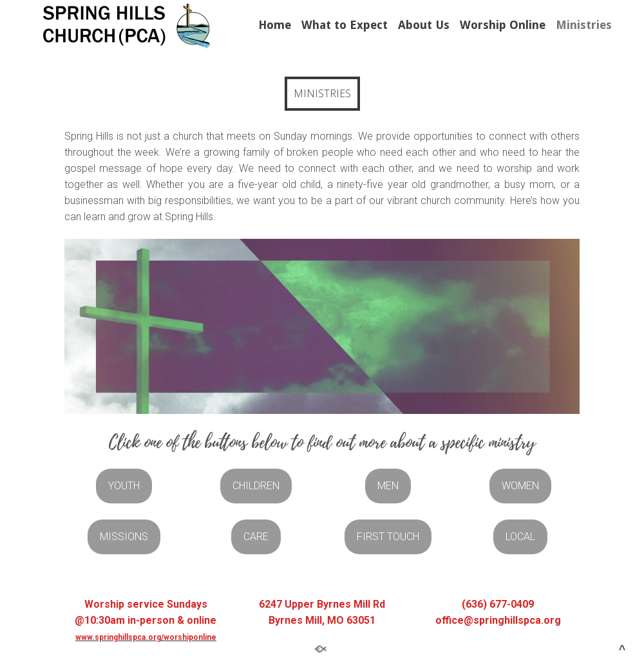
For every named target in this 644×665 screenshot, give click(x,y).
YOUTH (124, 486)
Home (275, 25)
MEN (388, 486)
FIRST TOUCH (388, 537)
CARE (256, 537)
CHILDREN (256, 486)
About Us (424, 25)
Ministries (584, 25)
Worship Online (503, 25)
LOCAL (520, 537)
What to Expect (345, 25)
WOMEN (520, 486)
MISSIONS (124, 537)
